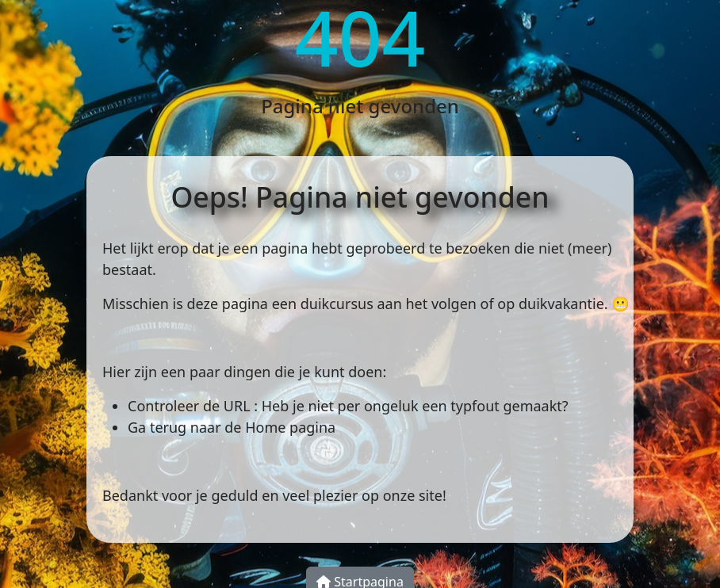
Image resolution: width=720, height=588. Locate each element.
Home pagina (290, 427)
